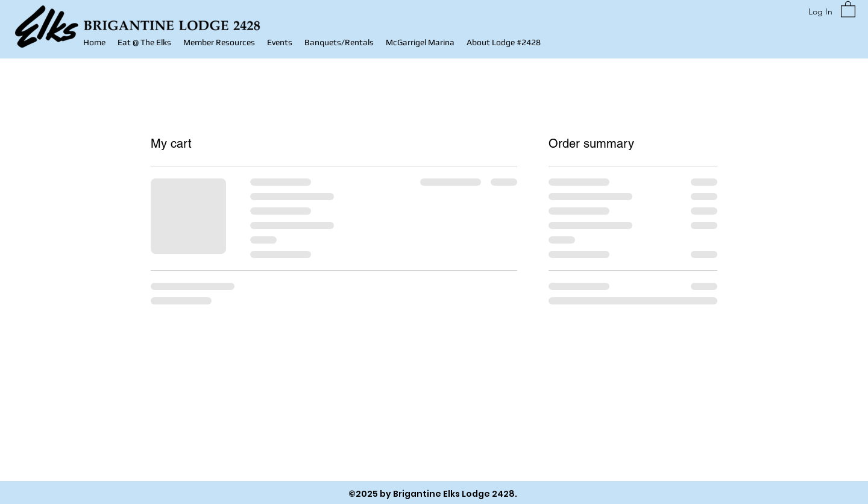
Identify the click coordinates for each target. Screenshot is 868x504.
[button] (219, 43)
